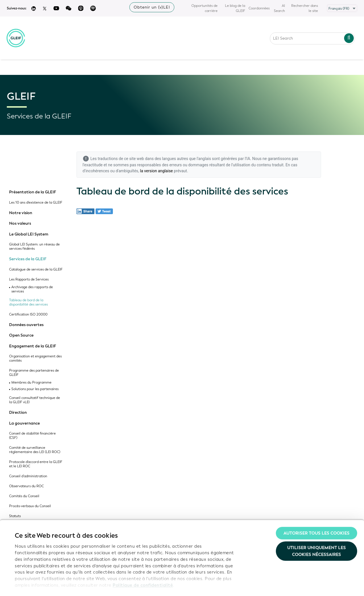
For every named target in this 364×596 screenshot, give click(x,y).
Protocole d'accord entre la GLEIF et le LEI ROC (36, 464)
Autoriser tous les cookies (317, 514)
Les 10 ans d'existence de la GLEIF (36, 203)
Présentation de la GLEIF (33, 192)
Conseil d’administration (28, 476)
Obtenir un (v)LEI (152, 7)
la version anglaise (156, 171)
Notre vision (21, 213)
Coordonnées (259, 8)
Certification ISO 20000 (28, 315)
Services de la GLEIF (28, 259)
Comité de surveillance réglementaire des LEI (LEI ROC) (35, 450)
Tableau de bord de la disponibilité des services (28, 302)
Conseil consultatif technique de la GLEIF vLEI (35, 400)
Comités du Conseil (24, 496)
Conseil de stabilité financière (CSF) (32, 436)
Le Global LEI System (29, 234)
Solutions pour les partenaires (35, 389)
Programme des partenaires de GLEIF (34, 373)
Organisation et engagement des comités (35, 359)
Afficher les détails (34, 585)
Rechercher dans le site (305, 8)
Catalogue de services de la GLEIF (36, 270)
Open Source (21, 335)
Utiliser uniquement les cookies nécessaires (317, 532)
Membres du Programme (31, 383)
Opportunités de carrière (204, 8)
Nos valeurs (20, 224)
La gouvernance (24, 423)
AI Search (279, 8)
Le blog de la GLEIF (235, 8)
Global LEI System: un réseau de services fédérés (34, 247)
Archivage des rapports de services (32, 289)
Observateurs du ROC (26, 486)
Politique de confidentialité (143, 566)
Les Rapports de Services (29, 279)
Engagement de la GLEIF (33, 346)
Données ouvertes (26, 325)
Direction (18, 413)
